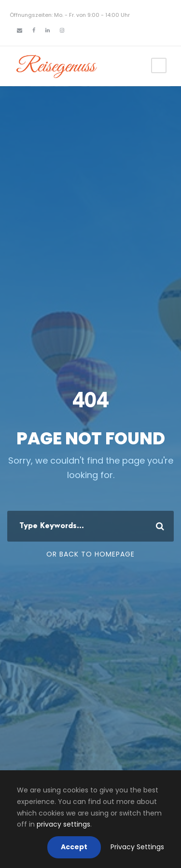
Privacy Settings (137, 847)
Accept (74, 847)
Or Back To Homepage (90, 554)
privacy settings (63, 824)
